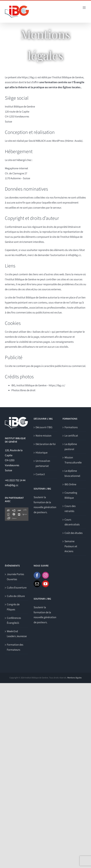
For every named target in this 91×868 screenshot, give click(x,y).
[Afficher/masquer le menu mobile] (84, 8)
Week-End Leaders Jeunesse (17, 634)
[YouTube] (45, 584)
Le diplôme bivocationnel (72, 473)
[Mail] (37, 584)
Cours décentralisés (72, 522)
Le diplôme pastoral (71, 447)
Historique (42, 453)
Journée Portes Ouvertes (15, 577)
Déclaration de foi (46, 444)
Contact (40, 474)
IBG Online (70, 484)
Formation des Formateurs (15, 647)
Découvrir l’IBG (44, 427)
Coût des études (74, 533)
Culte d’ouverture (17, 588)
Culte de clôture (16, 596)
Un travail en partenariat (43, 464)
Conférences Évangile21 (14, 621)
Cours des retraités (70, 509)
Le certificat (71, 436)
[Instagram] (45, 575)
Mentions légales (74, 678)
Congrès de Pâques (13, 607)
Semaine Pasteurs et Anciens (71, 546)
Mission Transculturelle (73, 460)
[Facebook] (37, 575)
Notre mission (43, 436)
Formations (71, 427)
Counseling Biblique (71, 495)
